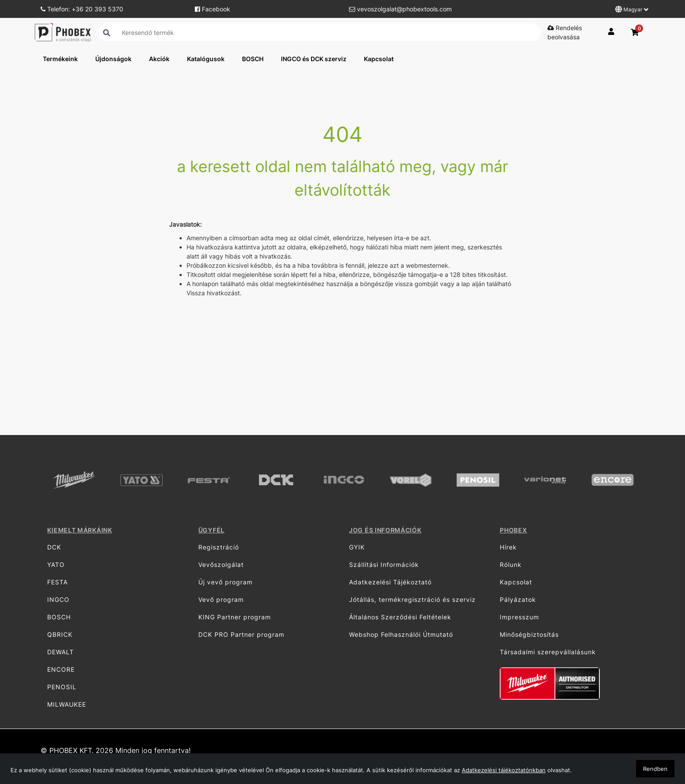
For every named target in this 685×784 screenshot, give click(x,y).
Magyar (632, 9)
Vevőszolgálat (221, 565)
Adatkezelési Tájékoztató (390, 582)
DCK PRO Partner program (241, 634)
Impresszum (519, 617)
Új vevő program (225, 582)
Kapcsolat (379, 59)
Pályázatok (518, 599)
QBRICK (60, 634)
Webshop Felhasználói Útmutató (401, 634)
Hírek (508, 547)
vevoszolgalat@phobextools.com (400, 9)
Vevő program (221, 599)
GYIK (357, 547)
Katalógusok (206, 59)
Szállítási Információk (384, 565)
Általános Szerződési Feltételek (400, 617)
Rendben (655, 769)
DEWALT (61, 652)
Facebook (213, 9)
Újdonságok (113, 59)
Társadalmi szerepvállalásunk (548, 652)
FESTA (57, 582)
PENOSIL (62, 687)
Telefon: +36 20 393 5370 (82, 9)
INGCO (58, 599)
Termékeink (60, 59)
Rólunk (511, 565)
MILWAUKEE (67, 704)
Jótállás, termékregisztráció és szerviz (412, 599)
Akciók (159, 59)
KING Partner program (235, 617)
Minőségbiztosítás (529, 634)
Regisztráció (219, 547)
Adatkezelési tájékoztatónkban (504, 770)
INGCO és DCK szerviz (314, 59)
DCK (54, 547)
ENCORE (61, 669)
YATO (56, 565)
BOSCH (253, 59)
